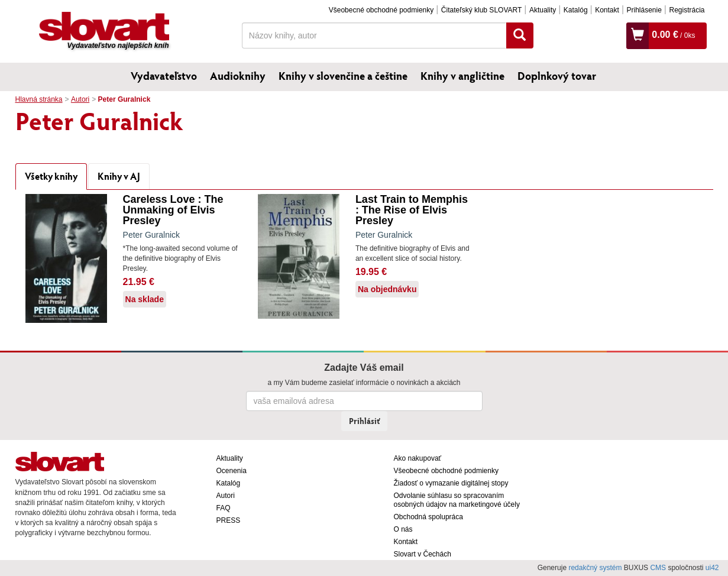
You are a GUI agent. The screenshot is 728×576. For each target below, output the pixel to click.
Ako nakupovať (418, 458)
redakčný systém (595, 568)
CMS (658, 568)
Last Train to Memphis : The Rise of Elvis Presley (412, 210)
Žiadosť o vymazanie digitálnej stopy (451, 483)
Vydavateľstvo (164, 76)
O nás (403, 529)
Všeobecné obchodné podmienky (381, 10)
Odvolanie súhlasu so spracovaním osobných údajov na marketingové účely (457, 500)
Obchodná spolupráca (428, 517)
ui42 (712, 568)
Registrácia (687, 10)
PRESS (229, 520)
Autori (80, 99)
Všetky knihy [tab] (51, 176)
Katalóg (576, 10)
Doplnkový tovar (557, 76)
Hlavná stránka (39, 99)
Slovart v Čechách (423, 554)
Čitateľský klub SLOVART (481, 10)
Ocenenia (232, 471)
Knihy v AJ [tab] (119, 176)
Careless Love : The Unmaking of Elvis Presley (173, 210)
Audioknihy (238, 76)
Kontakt (607, 10)
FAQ (224, 508)
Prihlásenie (644, 10)
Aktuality (543, 10)
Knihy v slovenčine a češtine (343, 76)
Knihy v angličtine (462, 76)
